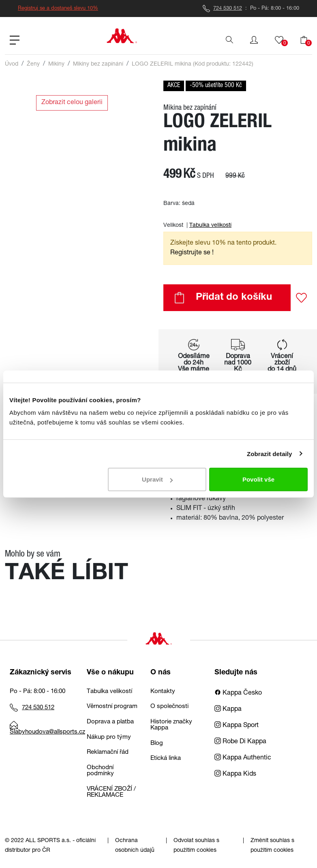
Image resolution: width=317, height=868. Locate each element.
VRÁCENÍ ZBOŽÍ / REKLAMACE (111, 792)
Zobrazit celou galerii (72, 103)
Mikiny (56, 64)
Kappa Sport (237, 726)
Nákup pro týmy (109, 737)
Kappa (228, 710)
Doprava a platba (110, 722)
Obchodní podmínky (100, 771)
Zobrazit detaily (270, 453)
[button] (254, 40)
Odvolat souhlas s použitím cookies (196, 846)
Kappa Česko (238, 693)
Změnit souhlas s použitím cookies (272, 846)
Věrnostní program (112, 707)
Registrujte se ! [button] (192, 253)
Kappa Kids (235, 774)
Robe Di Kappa (240, 742)
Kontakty (163, 692)
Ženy (33, 64)
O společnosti (169, 707)
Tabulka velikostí (210, 226)
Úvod (12, 64)
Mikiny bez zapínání (98, 64)
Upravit (157, 479)
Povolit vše (258, 479)
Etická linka (166, 758)
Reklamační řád (108, 752)
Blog (157, 743)
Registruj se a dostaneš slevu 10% (58, 9)
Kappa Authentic (243, 758)
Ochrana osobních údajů (135, 846)
